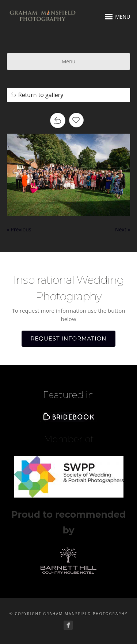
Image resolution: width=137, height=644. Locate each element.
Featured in (68, 395)
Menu (69, 61)
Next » (123, 229)
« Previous (19, 229)
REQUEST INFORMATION (69, 338)
